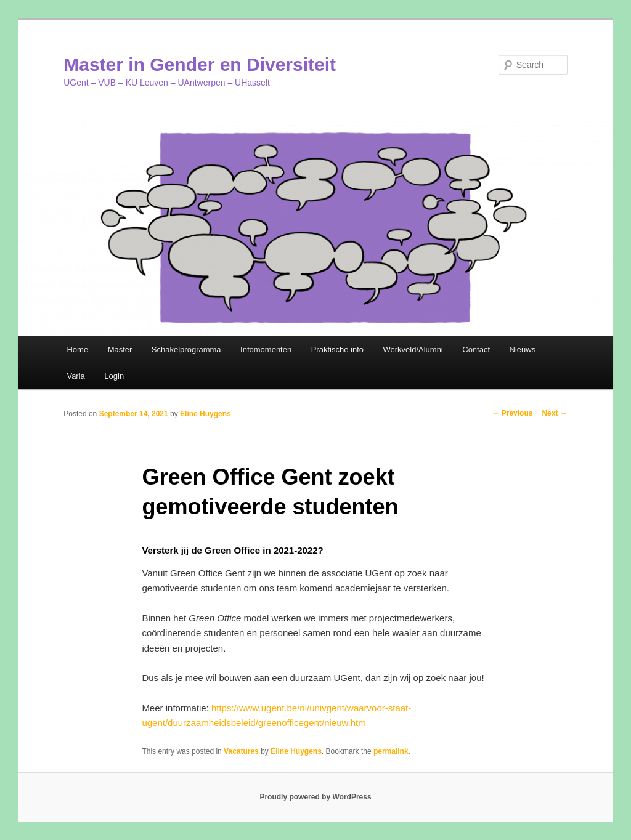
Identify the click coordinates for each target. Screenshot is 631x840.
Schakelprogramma (186, 349)
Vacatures (241, 751)
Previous (512, 413)
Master (120, 349)
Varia (75, 376)
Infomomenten (266, 349)
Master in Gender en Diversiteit (200, 64)
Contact (476, 349)
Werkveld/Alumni (413, 349)
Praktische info (337, 349)
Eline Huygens (206, 414)
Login (114, 376)
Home (77, 349)
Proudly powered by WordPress (315, 797)
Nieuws (523, 349)
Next (554, 413)
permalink (391, 751)
